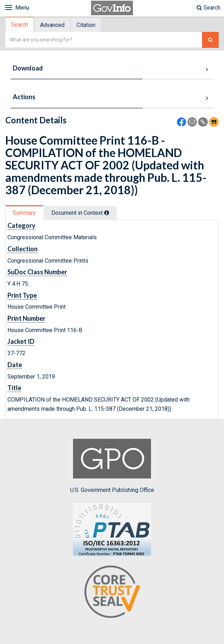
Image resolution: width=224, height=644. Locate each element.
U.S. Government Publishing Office (112, 466)
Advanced (52, 25)
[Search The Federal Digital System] (210, 40)
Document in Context (80, 213)
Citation (86, 25)
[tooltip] (107, 213)
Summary (24, 213)
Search (209, 8)
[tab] (20, 25)
